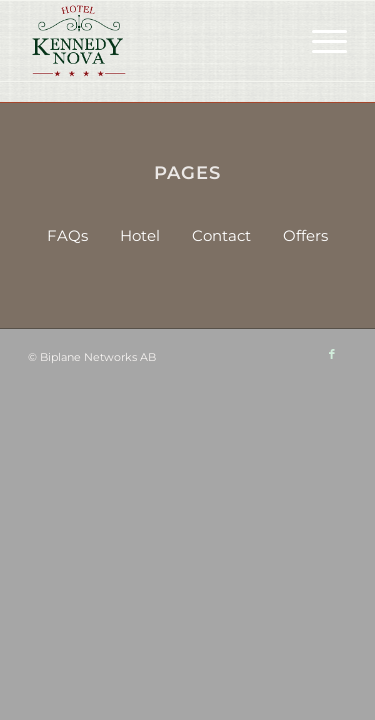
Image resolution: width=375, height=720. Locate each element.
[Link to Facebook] (332, 354)
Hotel (140, 235)
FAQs (67, 235)
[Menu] (319, 41)
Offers (305, 235)
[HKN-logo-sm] (155, 41)
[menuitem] (319, 41)
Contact (221, 235)
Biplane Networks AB (98, 357)
